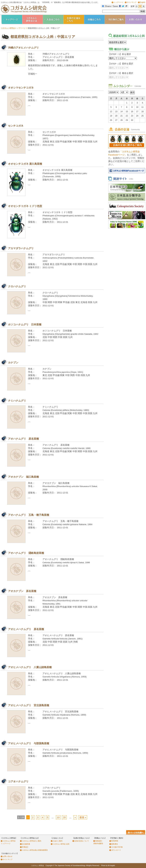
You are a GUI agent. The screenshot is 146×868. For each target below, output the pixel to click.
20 (64, 817)
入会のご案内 (58, 841)
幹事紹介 (25, 847)
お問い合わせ (8, 856)
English (143, 2)
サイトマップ (132, 2)
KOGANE (115, 841)
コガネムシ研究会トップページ (13, 28)
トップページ (118, 2)
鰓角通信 (115, 844)
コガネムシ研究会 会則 (61, 844)
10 (58, 817)
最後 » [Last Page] (83, 817)
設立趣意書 (26, 844)
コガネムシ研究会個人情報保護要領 (35, 850)
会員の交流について (82, 841)
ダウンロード (116, 850)
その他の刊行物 (117, 847)
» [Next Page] (75, 817)
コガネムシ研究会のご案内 (32, 841)
